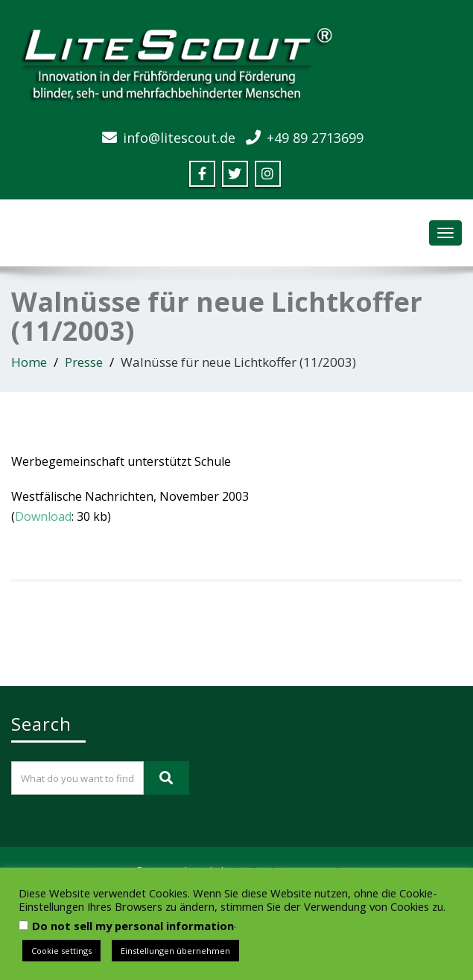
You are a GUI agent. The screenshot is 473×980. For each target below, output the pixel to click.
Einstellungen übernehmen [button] (175, 951)
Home (29, 362)
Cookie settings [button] (61, 951)
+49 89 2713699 (315, 138)
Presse (84, 362)
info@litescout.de (179, 138)
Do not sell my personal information (133, 926)
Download (43, 516)
